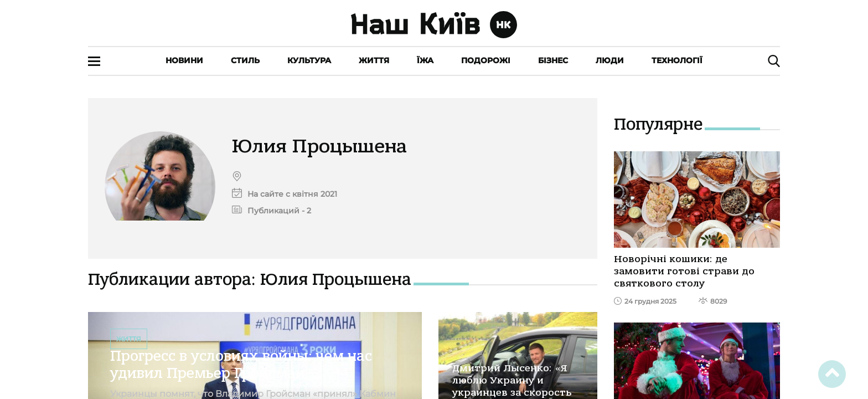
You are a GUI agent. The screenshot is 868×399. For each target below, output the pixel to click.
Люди (610, 60)
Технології (677, 60)
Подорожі (486, 60)
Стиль (245, 60)
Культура (309, 60)
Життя (374, 60)
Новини (184, 60)
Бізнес (553, 60)
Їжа (425, 60)
